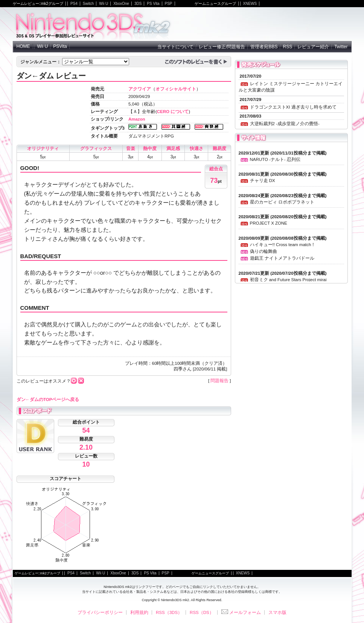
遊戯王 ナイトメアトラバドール (282, 258)
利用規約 (139, 612)
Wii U (104, 4)
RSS (287, 47)
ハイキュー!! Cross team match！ (283, 245)
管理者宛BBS (264, 47)
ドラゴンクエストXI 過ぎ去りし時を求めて (293, 107)
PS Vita (153, 4)
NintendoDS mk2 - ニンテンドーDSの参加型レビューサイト (93, 24)
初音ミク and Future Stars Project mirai (288, 280)
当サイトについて (175, 47)
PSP (169, 4)
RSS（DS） (202, 612)
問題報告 (219, 381)
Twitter (341, 47)
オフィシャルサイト (176, 89)
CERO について (173, 112)
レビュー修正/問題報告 (222, 47)
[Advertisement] (263, 24)
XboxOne (121, 4)
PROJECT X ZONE (269, 223)
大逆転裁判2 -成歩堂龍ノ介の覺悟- (285, 124)
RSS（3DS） (169, 612)
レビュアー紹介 (313, 47)
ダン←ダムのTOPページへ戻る (48, 400)
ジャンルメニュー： (41, 62)
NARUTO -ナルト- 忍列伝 (275, 159)
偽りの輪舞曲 (263, 251)
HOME (23, 46)
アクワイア (140, 89)
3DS (138, 4)
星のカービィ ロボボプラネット (282, 202)
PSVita (60, 46)
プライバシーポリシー (100, 612)
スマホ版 (277, 612)
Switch (88, 4)
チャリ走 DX (263, 181)
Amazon (137, 119)
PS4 (74, 4)
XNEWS (250, 4)
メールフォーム (241, 612)
